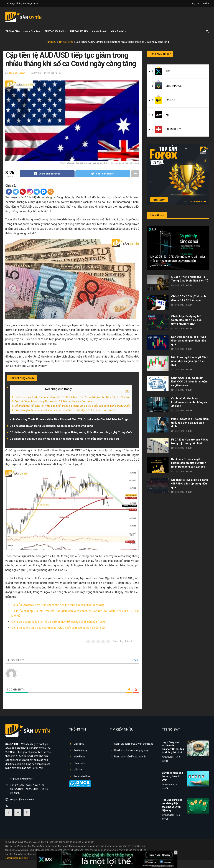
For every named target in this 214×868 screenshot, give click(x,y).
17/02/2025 (177, 349)
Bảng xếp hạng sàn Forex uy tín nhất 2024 (172, 776)
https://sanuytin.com (22, 779)
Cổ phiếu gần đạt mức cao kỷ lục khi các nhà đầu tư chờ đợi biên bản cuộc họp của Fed (66, 410)
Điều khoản (80, 757)
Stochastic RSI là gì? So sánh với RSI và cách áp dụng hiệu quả (190, 484)
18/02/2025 (177, 305)
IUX (168, 71)
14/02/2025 (177, 390)
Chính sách (80, 763)
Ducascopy (173, 129)
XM (168, 115)
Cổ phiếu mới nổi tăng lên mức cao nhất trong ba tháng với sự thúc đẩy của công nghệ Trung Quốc (72, 406)
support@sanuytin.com (23, 799)
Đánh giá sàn (32, 32)
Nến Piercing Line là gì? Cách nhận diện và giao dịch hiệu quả (190, 361)
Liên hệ (205, 4)
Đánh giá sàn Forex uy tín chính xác (134, 744)
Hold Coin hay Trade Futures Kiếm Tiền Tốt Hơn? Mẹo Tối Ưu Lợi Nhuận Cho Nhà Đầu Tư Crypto (72, 397)
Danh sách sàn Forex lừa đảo (130, 757)
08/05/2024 (168, 784)
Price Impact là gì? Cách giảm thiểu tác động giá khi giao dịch (190, 423)
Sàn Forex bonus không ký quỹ (131, 750)
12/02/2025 (177, 471)
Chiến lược (99, 32)
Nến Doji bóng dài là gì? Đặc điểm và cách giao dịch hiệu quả (189, 341)
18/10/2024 (168, 757)
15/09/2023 (168, 815)
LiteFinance (174, 86)
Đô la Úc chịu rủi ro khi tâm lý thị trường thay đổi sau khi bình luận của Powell (59, 622)
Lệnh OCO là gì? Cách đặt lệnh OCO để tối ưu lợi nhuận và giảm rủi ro (189, 382)
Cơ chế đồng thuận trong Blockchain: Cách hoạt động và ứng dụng (53, 402)
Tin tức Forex (79, 32)
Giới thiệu (79, 744)
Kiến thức (117, 32)
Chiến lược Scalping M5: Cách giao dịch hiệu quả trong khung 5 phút (187, 320)
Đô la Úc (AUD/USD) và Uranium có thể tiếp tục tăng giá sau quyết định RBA (58, 605)
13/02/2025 (177, 431)
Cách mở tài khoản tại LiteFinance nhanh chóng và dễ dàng (189, 402)
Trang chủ (195, 4)
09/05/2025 (177, 285)
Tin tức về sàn (54, 32)
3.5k (165, 788)
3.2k (167, 266)
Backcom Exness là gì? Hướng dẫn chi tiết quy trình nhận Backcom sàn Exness (189, 463)
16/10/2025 (156, 266)
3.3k (189, 285)
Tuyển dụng (80, 750)
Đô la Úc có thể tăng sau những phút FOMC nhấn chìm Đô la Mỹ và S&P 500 (58, 628)
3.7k (165, 819)
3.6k (165, 761)
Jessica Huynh (17, 73)
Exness (170, 100)
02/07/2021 (37, 73)
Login (135, 660)
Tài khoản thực (82, 776)
